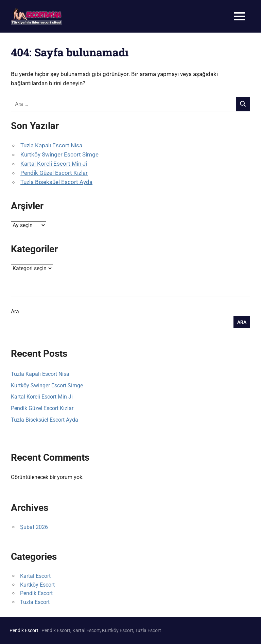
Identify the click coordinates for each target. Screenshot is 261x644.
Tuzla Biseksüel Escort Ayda (56, 182)
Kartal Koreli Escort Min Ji (54, 164)
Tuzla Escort (35, 602)
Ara (15, 311)
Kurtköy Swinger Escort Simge (59, 154)
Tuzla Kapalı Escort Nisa (51, 145)
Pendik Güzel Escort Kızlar (54, 173)
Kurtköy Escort (37, 585)
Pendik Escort (36, 593)
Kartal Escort (35, 576)
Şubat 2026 (34, 527)
